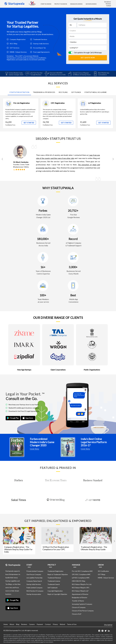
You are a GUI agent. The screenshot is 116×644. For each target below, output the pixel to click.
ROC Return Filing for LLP (80, 591)
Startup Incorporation (34, 594)
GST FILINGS (76, 92)
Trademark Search (54, 584)
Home (6, 624)
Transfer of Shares (78, 601)
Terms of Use (72, 624)
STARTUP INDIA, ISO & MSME (96, 92)
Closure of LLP (77, 614)
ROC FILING (63, 92)
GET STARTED (29, 123)
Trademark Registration (55, 571)
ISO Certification (103, 571)
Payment (40, 624)
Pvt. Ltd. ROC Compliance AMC (82, 571)
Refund (62, 624)
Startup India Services (41, 44)
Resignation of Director (80, 597)
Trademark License (54, 581)
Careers (32, 624)
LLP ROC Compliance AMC (81, 578)
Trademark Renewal (54, 578)
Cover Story (34, 449)
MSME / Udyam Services (18, 52)
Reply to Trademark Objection (58, 574)
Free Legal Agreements (41, 52)
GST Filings (102, 574)
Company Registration (18, 39)
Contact (109, 6)
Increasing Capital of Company (82, 604)
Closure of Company (79, 607)
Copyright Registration (55, 591)
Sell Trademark (53, 588)
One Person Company (34, 574)
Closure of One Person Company (83, 611)
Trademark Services (40, 39)
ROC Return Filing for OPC (81, 588)
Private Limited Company (35, 571)
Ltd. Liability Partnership (34, 578)
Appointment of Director (80, 594)
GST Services (15, 48)
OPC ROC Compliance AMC (81, 574)
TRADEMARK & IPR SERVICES (44, 92)
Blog (18, 624)
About (12, 624)
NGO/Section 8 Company (35, 591)
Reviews (108, 4)
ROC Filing (13, 44)
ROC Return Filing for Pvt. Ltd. (82, 584)
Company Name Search (34, 581)
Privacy (55, 624)
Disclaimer (108, 2)
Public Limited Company (34, 588)
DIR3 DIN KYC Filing (79, 581)
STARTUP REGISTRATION (19, 92)
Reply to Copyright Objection (57, 594)
